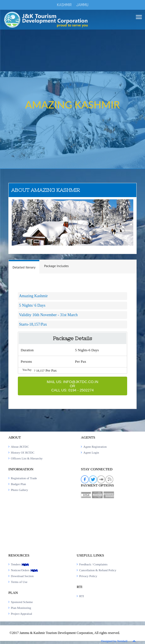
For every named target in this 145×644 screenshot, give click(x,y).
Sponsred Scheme (22, 602)
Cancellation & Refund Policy (98, 570)
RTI (82, 596)
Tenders (20, 564)
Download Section (22, 576)
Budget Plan (18, 484)
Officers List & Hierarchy (27, 458)
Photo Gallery (19, 490)
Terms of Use (19, 582)
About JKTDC (20, 447)
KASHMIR (64, 5)
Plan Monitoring (21, 608)
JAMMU (82, 5)
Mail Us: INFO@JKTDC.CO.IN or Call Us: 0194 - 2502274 (73, 386)
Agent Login (91, 452)
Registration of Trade (24, 478)
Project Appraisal (21, 614)
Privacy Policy (88, 576)
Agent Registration (95, 447)
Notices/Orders (24, 570)
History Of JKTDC (23, 452)
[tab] (24, 267)
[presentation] (24, 267)
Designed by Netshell (114, 641)
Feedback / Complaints (93, 564)
